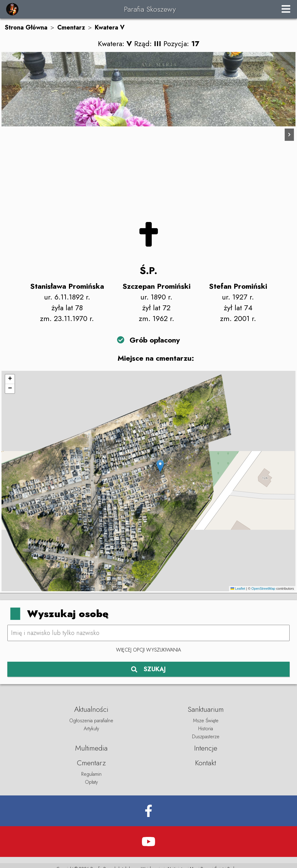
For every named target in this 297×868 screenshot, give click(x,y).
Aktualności (91, 709)
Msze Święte (206, 721)
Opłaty (91, 782)
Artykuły (91, 729)
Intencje (206, 748)
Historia (206, 729)
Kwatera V (110, 28)
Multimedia (91, 748)
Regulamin (91, 774)
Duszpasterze (206, 737)
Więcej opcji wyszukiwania (148, 650)
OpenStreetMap (263, 589)
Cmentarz (71, 28)
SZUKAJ (148, 669)
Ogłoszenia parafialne (91, 721)
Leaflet (238, 589)
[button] (160, 466)
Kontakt (206, 763)
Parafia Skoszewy (150, 9)
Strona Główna (26, 28)
